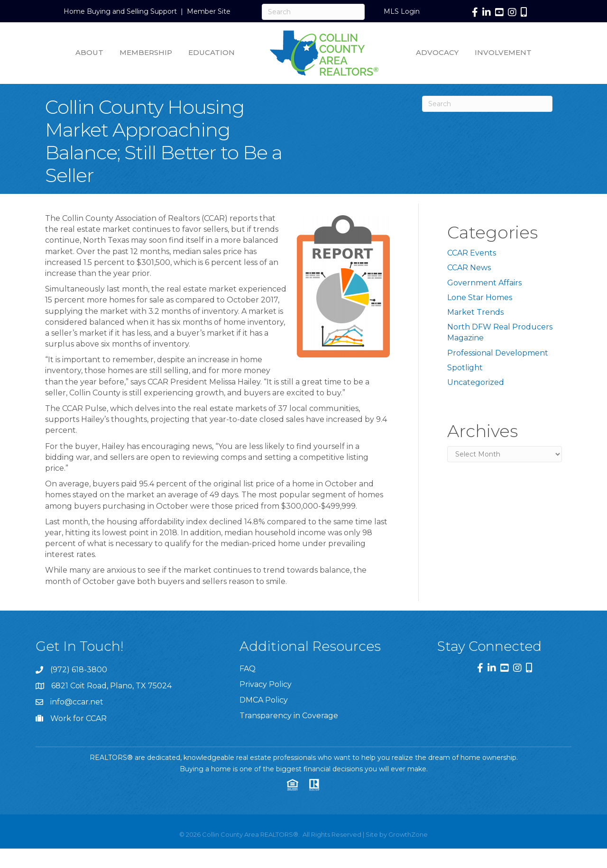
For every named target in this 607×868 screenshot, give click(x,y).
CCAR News (469, 268)
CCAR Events (472, 253)
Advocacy (437, 52)
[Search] (313, 12)
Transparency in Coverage (289, 716)
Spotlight (465, 368)
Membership (146, 52)
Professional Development (498, 353)
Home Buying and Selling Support (120, 11)
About (89, 52)
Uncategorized (476, 382)
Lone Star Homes (480, 297)
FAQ (248, 669)
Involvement (503, 52)
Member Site (209, 11)
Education (212, 52)
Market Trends (475, 312)
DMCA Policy (264, 700)
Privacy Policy (266, 684)
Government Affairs (484, 283)
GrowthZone (408, 834)
